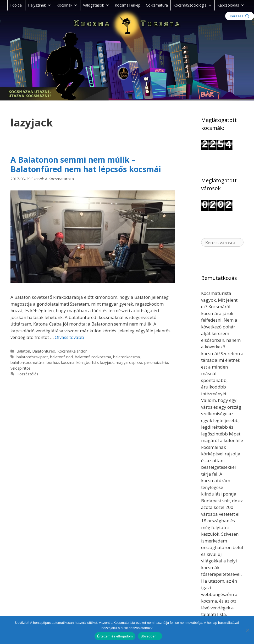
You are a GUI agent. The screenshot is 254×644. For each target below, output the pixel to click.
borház (53, 362)
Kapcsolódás (231, 5)
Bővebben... (150, 636)
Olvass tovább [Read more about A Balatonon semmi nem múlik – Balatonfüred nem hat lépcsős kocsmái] (69, 337)
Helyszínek (40, 5)
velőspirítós (21, 368)
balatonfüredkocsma (93, 357)
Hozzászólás (27, 374)
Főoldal (16, 5)
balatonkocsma (126, 357)
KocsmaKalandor (72, 351)
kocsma (68, 362)
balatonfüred (61, 357)
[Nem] (247, 630)
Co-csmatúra (157, 5)
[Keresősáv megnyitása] (240, 16)
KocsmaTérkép (128, 5)
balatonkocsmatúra (27, 362)
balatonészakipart (32, 357)
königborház (87, 362)
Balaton (23, 351)
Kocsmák (67, 5)
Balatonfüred (44, 351)
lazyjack (107, 362)
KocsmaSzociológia (193, 5)
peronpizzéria (156, 362)
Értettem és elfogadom (115, 636)
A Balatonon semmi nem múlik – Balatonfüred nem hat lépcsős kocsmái (86, 164)
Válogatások (96, 5)
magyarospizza (129, 362)
